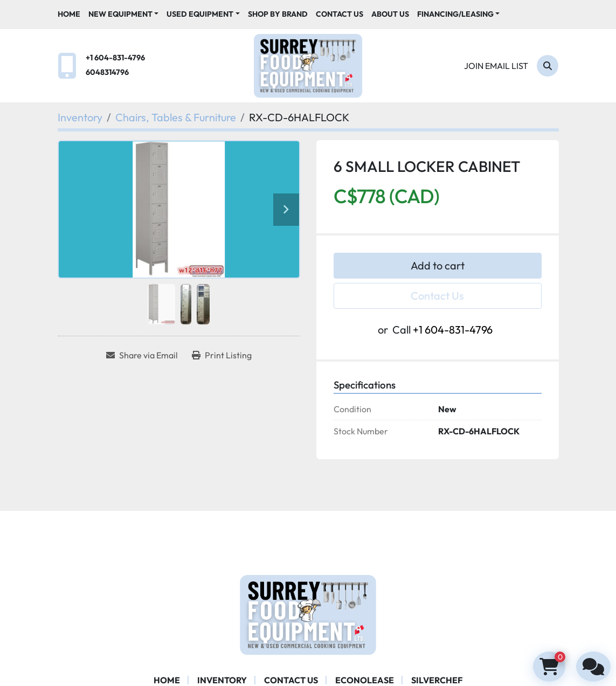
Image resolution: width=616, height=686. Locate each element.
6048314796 (107, 72)
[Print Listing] (222, 355)
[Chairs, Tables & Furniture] (176, 117)
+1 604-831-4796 (115, 58)
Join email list (496, 66)
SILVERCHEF (437, 680)
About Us (390, 14)
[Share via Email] (142, 355)
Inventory (222, 680)
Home (69, 14)
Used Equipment (200, 14)
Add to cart (438, 265)
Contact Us (340, 14)
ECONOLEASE (365, 680)
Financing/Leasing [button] (455, 14)
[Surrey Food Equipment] (308, 614)
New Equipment (120, 14)
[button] (124, 14)
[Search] (548, 66)
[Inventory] (80, 117)
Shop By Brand (278, 14)
